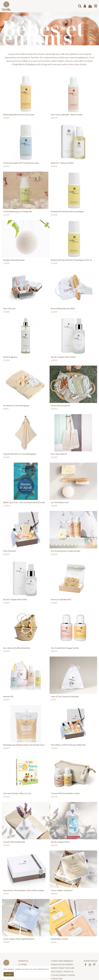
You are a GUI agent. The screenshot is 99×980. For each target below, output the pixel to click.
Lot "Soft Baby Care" (60, 502)
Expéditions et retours (63, 968)
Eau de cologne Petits (60, 842)
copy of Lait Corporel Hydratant (65, 696)
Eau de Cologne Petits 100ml (63, 357)
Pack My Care (9, 308)
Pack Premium (9, 551)
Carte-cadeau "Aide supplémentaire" (19, 939)
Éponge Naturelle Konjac (14, 260)
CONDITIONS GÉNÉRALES (62, 961)
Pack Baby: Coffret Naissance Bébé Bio (68, 745)
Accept (9, 974)
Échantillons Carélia (59, 939)
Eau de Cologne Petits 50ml (15, 599)
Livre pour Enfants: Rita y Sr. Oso (17, 793)
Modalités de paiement (62, 964)
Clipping (23, 964)
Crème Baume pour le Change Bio (18, 211)
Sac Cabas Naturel (59, 454)
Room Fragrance (10, 357)
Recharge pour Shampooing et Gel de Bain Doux (24, 745)
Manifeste (23, 961)
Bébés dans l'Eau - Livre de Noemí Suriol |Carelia (24, 502)
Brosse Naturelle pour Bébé (63, 308)
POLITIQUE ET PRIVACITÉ (62, 972)
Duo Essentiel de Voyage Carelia (65, 648)
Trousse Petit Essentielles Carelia (65, 793)
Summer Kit (8, 696)
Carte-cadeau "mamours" (62, 890)
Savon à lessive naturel (60, 405)
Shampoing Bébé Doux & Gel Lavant (19, 114)
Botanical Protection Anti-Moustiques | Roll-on (71, 260)
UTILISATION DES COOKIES (63, 975)
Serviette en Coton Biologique (16, 405)
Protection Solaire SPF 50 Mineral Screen (21, 163)
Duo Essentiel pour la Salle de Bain (65, 551)
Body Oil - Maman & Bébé (62, 163)
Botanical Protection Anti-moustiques (67, 211)
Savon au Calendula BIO (61, 599)
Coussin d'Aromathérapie (14, 842)
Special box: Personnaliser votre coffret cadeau (24, 890)
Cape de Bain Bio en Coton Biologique (20, 454)
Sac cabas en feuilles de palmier (17, 648)
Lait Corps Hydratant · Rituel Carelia (67, 114)
